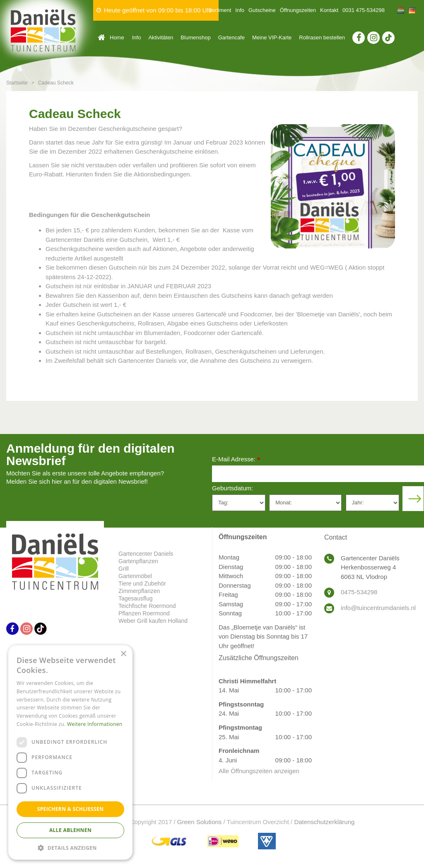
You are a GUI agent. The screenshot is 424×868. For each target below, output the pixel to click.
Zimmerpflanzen (139, 591)
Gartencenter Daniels (146, 554)
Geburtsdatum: (232, 488)
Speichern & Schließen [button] (71, 809)
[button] (70, 848)
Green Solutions (200, 822)
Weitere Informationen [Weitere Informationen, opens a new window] (95, 724)
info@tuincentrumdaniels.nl (378, 608)
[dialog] (70, 752)
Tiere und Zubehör (142, 583)
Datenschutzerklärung (324, 822)
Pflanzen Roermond (144, 613)
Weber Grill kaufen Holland (153, 621)
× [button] (123, 654)
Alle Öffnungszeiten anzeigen (259, 771)
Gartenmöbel (135, 576)
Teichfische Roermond (147, 606)
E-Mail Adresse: (236, 460)
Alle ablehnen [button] (70, 830)
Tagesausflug (136, 598)
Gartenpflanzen (138, 561)
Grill (124, 569)
